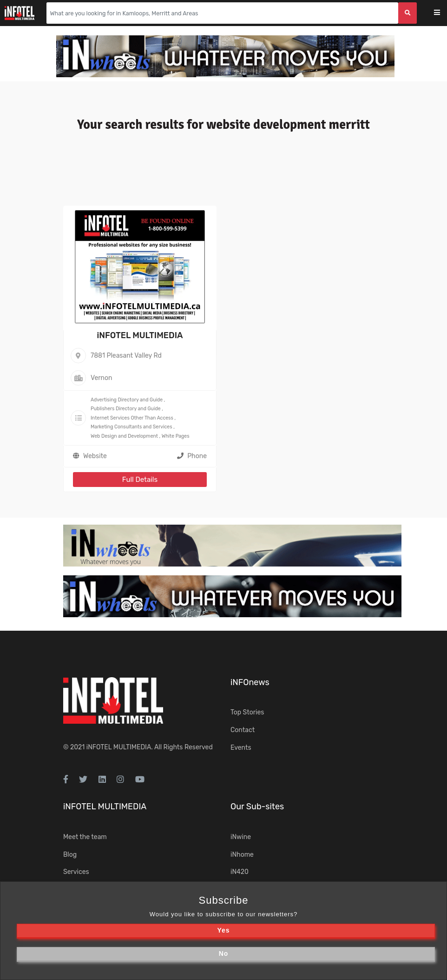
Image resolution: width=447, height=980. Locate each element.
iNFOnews (250, 682)
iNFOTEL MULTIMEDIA (140, 335)
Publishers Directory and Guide (126, 409)
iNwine (241, 837)
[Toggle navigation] (443, 13)
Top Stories (247, 712)
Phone (192, 456)
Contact (243, 730)
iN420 (240, 872)
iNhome (242, 855)
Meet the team (85, 837)
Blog (70, 855)
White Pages (176, 436)
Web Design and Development (124, 436)
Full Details (140, 480)
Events (241, 748)
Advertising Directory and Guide (127, 400)
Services (76, 872)
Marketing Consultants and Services (131, 427)
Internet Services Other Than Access (132, 418)
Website (95, 456)
